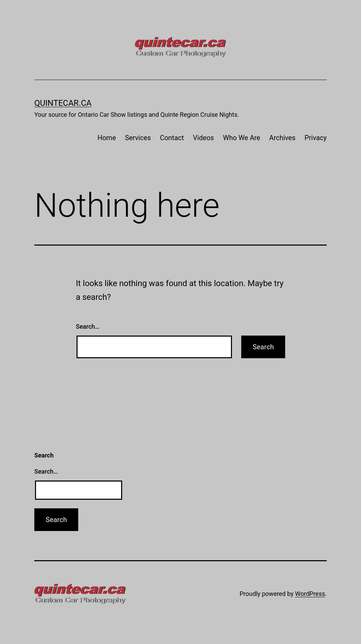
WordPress (310, 594)
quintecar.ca (63, 103)
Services (138, 138)
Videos (203, 138)
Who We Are (242, 138)
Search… (88, 326)
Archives (282, 138)
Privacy (316, 138)
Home (107, 138)
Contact (172, 138)
